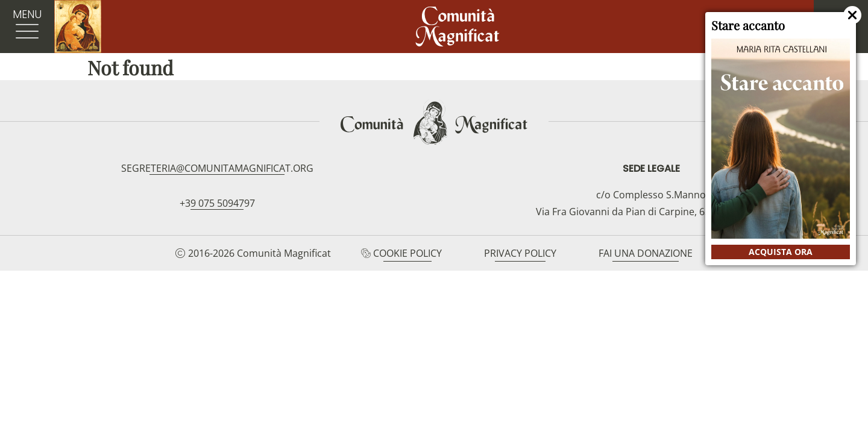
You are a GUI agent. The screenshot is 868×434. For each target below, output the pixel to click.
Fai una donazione (646, 253)
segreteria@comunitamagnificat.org (217, 168)
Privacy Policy (520, 253)
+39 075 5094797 (217, 203)
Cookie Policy (407, 253)
